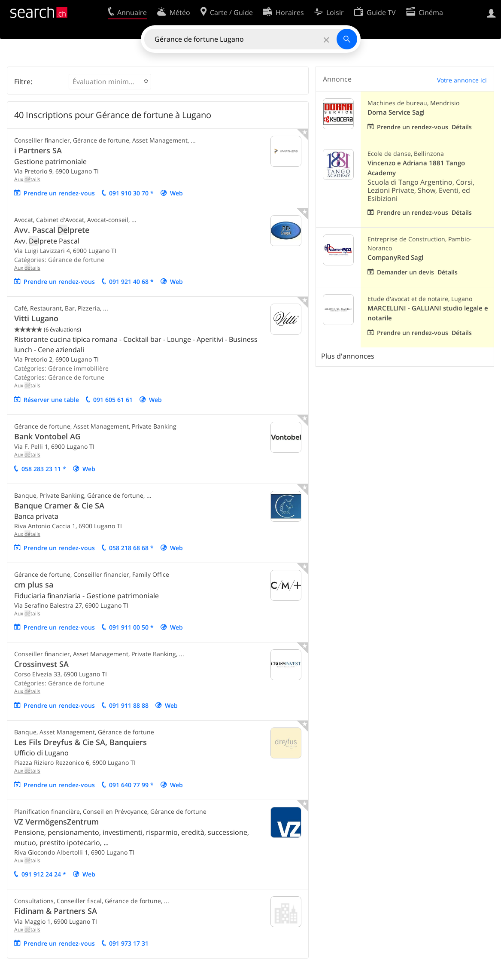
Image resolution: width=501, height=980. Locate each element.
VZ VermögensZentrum (56, 822)
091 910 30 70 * (131, 193)
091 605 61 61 (113, 400)
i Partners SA (38, 150)
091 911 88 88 (129, 705)
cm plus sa (34, 584)
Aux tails (27, 179)
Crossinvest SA (41, 664)
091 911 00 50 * (131, 627)
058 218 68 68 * (131, 548)
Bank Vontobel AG (47, 436)
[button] (110, 82)
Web (176, 193)
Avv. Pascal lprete (52, 230)
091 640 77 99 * (131, 785)
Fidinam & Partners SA (56, 911)
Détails (462, 127)
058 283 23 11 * (44, 469)
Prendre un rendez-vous (59, 193)
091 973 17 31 (129, 943)
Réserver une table (51, 400)
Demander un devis (405, 272)
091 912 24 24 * (44, 874)
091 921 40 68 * (131, 282)
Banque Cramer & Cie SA (59, 505)
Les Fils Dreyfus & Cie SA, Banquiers (80, 742)
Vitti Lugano (36, 318)
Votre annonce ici (462, 80)
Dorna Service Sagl (396, 112)
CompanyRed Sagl (395, 257)
